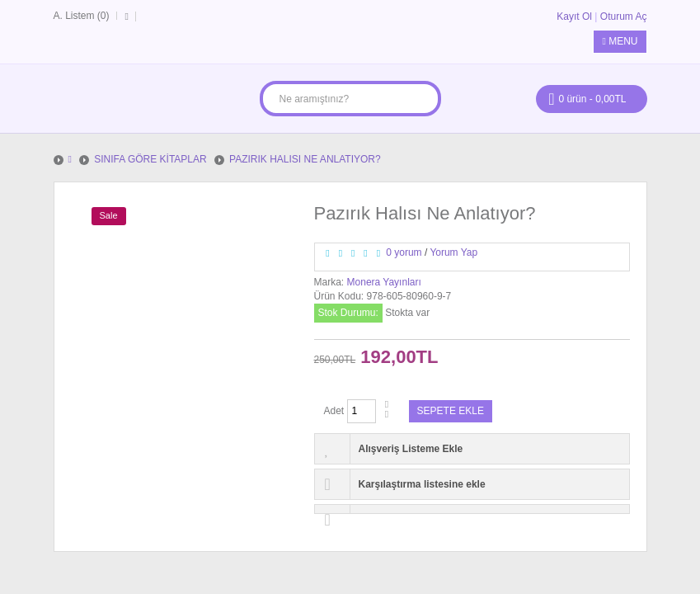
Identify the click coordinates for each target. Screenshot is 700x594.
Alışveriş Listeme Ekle (411, 449)
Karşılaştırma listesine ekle (422, 484)
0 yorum (404, 252)
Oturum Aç (624, 16)
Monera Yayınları (384, 282)
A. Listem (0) (82, 16)
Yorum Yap (453, 252)
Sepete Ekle (451, 411)
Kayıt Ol (574, 16)
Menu (620, 41)
